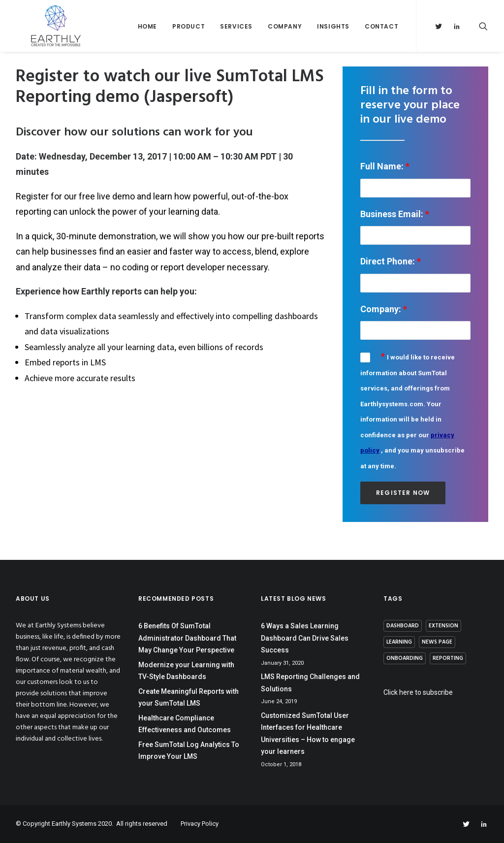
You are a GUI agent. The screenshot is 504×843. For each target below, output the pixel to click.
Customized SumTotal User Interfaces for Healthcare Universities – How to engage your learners (308, 734)
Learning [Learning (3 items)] (399, 642)
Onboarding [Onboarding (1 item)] (405, 658)
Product (189, 35)
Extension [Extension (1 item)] (443, 626)
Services (236, 35)
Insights (333, 35)
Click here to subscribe (418, 692)
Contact (381, 35)
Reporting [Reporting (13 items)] (448, 658)
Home (147, 35)
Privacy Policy (200, 824)
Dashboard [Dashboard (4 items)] (403, 626)
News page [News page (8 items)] (437, 642)
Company (285, 35)
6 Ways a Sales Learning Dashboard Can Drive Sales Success (305, 638)
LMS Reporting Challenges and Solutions (310, 683)
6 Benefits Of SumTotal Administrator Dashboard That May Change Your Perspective (187, 638)
